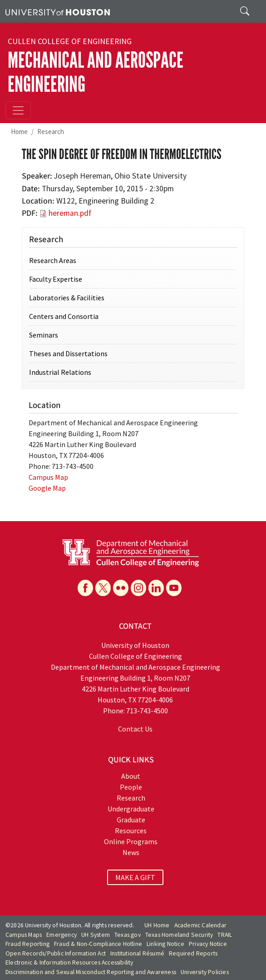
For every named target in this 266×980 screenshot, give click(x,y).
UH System (96, 935)
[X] (103, 588)
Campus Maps (24, 935)
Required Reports (193, 953)
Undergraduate (131, 809)
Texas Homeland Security (179, 935)
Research (51, 132)
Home (19, 132)
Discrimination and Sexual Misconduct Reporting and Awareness (91, 972)
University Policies (205, 972)
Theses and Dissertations (68, 353)
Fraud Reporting (27, 944)
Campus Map (48, 477)
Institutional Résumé (137, 953)
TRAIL (225, 935)
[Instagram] (138, 588)
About (131, 776)
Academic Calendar (200, 925)
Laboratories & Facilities (67, 298)
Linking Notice (165, 944)
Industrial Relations (60, 372)
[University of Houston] (58, 11)
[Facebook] (85, 588)
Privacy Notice (208, 944)
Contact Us (135, 729)
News (131, 852)
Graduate (131, 820)
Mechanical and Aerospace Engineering (96, 72)
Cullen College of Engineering (70, 41)
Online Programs (131, 841)
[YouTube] (174, 588)
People (131, 787)
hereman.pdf (70, 213)
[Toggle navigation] (18, 110)
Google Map (47, 488)
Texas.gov (128, 935)
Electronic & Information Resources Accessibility (69, 963)
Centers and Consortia (64, 316)
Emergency (62, 935)
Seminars (44, 335)
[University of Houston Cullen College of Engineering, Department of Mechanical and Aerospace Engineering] (131, 552)
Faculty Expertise (56, 279)
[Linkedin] (156, 588)
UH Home (157, 925)
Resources (131, 831)
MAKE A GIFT (135, 877)
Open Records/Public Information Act (56, 953)
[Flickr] (121, 588)
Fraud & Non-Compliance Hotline (98, 944)
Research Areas (53, 260)
